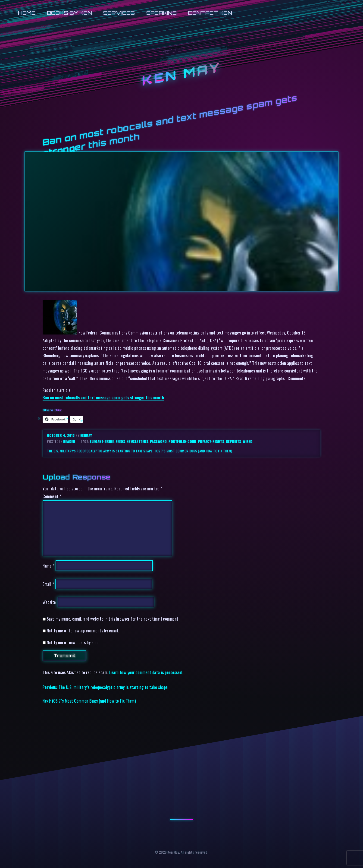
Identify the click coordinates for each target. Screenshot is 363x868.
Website (49, 602)
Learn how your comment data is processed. (146, 672)
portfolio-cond (182, 441)
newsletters (137, 441)
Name (49, 566)
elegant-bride (102, 441)
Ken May (181, 74)
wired (248, 441)
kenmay (86, 435)
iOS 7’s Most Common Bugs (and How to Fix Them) (194, 451)
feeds (120, 441)
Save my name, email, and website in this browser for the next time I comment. (113, 619)
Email (48, 584)
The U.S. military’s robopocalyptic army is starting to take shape (100, 451)
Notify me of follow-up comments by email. (83, 630)
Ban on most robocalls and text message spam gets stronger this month (103, 397)
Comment (52, 496)
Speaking (161, 13)
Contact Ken (210, 13)
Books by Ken (70, 13)
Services (119, 13)
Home (27, 13)
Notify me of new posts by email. (74, 642)
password (158, 441)
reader (69, 441)
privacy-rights (211, 441)
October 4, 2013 (61, 435)
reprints (234, 441)
